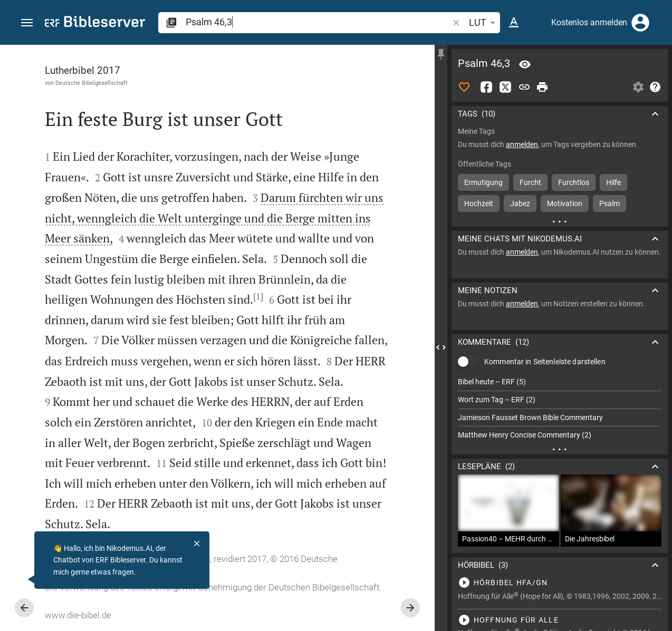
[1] (258, 296)
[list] (560, 409)
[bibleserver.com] (95, 23)
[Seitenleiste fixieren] (441, 54)
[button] (27, 23)
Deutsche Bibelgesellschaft (92, 83)
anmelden (522, 144)
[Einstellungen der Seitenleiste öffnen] (638, 87)
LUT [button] (484, 23)
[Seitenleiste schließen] (441, 347)
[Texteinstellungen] (514, 23)
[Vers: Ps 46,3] (525, 64)
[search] (318, 22)
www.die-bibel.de (78, 615)
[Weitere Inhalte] (560, 221)
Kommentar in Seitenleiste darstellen (545, 362)
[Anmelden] (640, 23)
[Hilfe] (655, 87)
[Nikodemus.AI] (24, 579)
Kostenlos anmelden (589, 22)
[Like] (464, 87)
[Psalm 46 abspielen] (560, 583)
